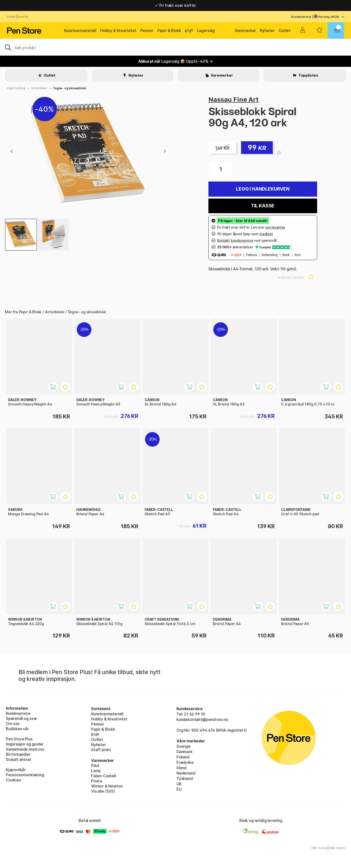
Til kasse (263, 206)
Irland (181, 768)
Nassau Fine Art (233, 99)
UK (179, 784)
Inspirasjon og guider (25, 744)
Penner (147, 30)
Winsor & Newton (107, 786)
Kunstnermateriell (80, 30)
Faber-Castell (104, 776)
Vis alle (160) (103, 791)
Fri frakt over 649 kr (175, 5)
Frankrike (185, 762)
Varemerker (245, 30)
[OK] (175, 47)
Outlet (285, 30)
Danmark (185, 752)
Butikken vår (17, 729)
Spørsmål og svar (21, 718)
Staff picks (101, 750)
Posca (97, 781)
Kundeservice (301, 17)
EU (179, 789)
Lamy (96, 771)
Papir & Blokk (169, 30)
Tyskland (185, 778)
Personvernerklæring (25, 775)
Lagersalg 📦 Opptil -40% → (176, 61)
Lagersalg (206, 30)
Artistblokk (39, 88)
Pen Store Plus (19, 739)
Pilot (95, 766)
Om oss (13, 724)
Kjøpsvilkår (16, 770)
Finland (183, 757)
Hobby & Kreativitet (118, 30)
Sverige (184, 746)
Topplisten (308, 75)
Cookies (13, 780)
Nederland (186, 773)
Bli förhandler (18, 754)
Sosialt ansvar (19, 759)
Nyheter (267, 30)
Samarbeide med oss (25, 749)
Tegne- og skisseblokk (69, 88)
